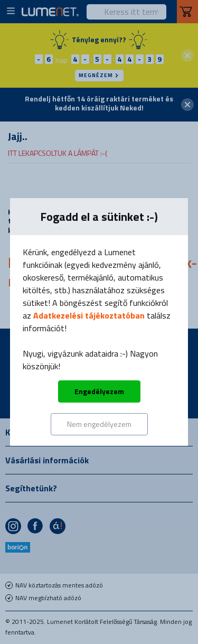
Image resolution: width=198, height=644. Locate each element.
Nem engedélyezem (99, 424)
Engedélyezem (99, 391)
